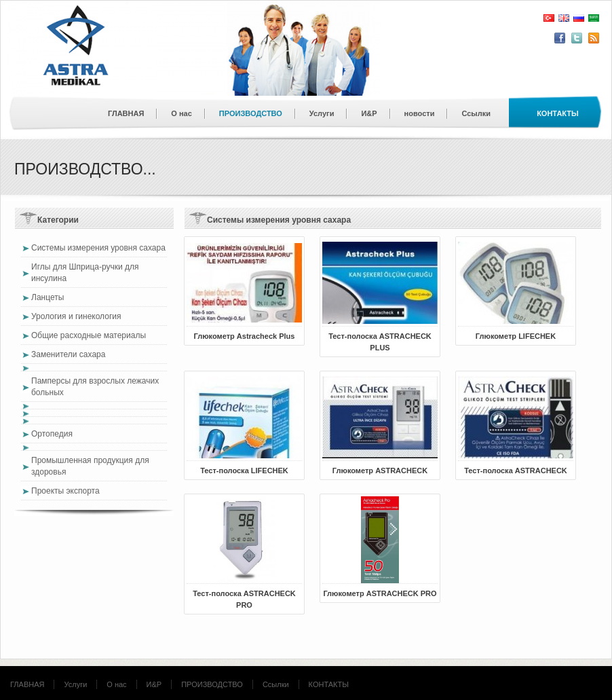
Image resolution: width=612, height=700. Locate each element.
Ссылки (476, 113)
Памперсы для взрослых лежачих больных (95, 387)
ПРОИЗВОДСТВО (251, 113)
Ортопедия (52, 434)
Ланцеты (47, 297)
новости (420, 113)
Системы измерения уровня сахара (98, 248)
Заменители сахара (68, 354)
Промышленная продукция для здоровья (90, 466)
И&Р (369, 113)
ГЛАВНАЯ (126, 113)
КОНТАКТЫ (329, 684)
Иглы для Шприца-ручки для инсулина (85, 273)
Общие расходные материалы (89, 335)
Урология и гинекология (76, 316)
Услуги (322, 113)
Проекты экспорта (65, 491)
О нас (181, 113)
